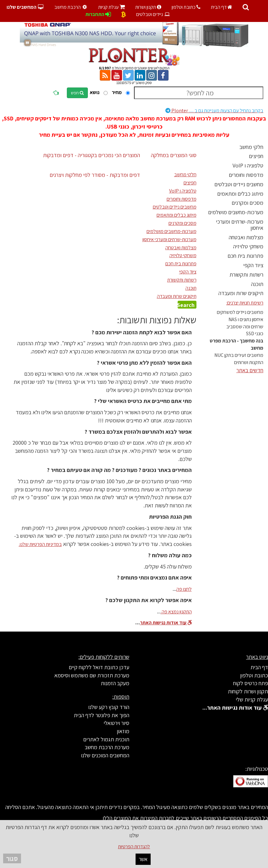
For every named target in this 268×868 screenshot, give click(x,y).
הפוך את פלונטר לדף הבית (102, 715)
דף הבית (222, 7)
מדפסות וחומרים (246, 175)
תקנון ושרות (148, 7)
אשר (143, 859)
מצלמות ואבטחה (246, 237)
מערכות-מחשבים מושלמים (236, 212)
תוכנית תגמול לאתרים (106, 739)
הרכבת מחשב (72, 7)
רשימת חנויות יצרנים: (245, 303)
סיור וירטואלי (116, 723)
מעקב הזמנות (115, 683)
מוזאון (123, 731)
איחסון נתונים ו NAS (246, 319)
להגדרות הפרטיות (134, 847)
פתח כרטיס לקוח (251, 683)
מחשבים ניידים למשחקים (240, 312)
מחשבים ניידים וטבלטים (239, 184)
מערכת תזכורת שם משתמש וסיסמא (92, 675)
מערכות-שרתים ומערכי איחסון (240, 225)
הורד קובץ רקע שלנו (109, 707)
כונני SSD (255, 333)
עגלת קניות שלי (252, 699)
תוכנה (257, 284)
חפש (77, 93)
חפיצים (256, 156)
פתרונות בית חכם (245, 256)
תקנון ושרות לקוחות (248, 691)
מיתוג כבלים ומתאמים (240, 194)
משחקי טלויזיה (248, 246)
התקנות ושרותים (249, 362)
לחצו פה (184, 589)
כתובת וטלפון (186, 7)
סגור (12, 858)
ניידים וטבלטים (153, 14)
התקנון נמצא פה (176, 612)
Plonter (214, 111)
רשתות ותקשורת (246, 275)
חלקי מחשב (251, 147)
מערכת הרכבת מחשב (107, 747)
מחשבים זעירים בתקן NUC (239, 355)
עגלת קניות (112, 7)
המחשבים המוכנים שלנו (105, 755)
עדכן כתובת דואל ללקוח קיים (99, 667)
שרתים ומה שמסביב (245, 327)
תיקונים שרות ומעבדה (241, 293)
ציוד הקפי (253, 265)
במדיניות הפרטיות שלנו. (40, 544)
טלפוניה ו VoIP (248, 165)
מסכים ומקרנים (247, 203)
